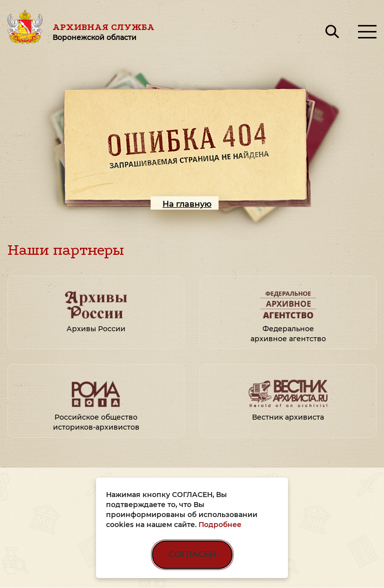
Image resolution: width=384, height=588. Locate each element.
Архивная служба (103, 32)
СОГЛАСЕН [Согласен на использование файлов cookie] (192, 554)
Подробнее (220, 525)
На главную (187, 204)
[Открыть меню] (367, 32)
